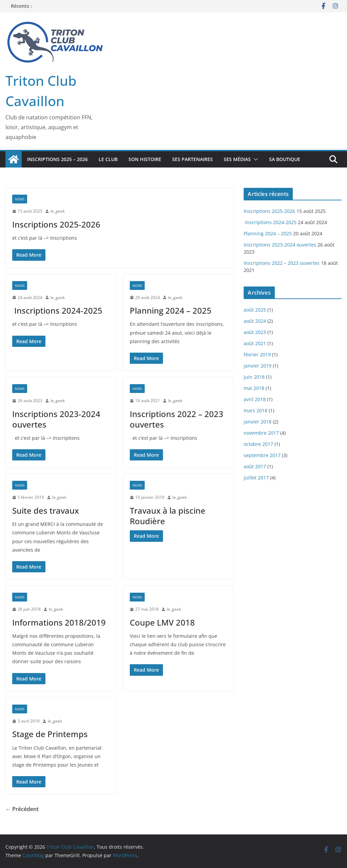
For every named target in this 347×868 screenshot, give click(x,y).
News (20, 199)
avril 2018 (255, 399)
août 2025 (255, 310)
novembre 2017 (261, 433)
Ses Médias (237, 159)
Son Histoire (145, 159)
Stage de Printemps (50, 734)
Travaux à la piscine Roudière (168, 516)
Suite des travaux (46, 510)
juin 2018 (254, 377)
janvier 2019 (258, 366)
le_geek (58, 211)
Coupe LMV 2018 (162, 622)
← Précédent (22, 809)
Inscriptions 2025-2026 (56, 224)
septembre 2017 (262, 455)
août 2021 (255, 343)
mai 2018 (254, 388)
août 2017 (255, 466)
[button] (254, 159)
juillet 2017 (256, 478)
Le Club (108, 159)
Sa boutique (285, 159)
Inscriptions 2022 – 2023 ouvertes (177, 419)
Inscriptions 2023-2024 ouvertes (56, 419)
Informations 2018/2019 (59, 622)
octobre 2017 (258, 444)
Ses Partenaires (192, 159)
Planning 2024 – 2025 (171, 310)
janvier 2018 (258, 422)
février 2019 (257, 354)
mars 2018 (256, 410)
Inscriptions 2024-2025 (57, 310)
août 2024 (255, 321)
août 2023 (255, 332)
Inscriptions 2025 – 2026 (57, 159)
